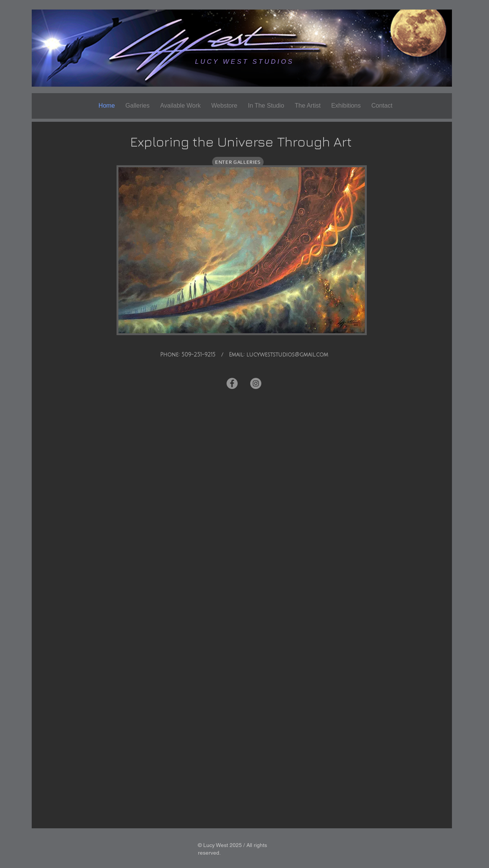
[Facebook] (232, 383)
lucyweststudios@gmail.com (287, 355)
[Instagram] (256, 383)
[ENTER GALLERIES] (238, 162)
